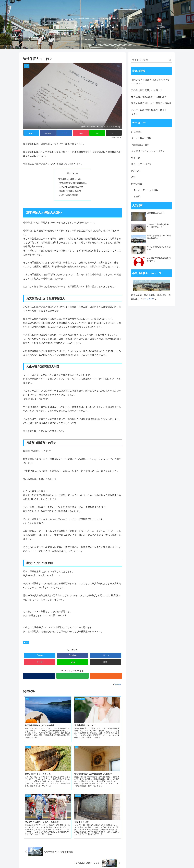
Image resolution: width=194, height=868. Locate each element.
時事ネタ (136, 158)
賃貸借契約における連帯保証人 (73, 183)
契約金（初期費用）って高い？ (147, 90)
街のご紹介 (137, 184)
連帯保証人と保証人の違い (70, 179)
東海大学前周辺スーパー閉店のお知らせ (151, 103)
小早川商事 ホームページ (38, 853)
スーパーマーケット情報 (146, 190)
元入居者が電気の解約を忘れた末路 (149, 97)
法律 (26, 643)
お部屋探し (137, 132)
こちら (148, 299)
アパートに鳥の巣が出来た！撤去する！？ (149, 112)
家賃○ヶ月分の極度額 (69, 195)
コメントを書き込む (73, 829)
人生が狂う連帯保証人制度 (71, 187)
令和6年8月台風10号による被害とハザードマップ (150, 82)
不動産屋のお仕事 (140, 145)
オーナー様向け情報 (141, 138)
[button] (170, 60)
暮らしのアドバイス (141, 164)
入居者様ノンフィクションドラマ (148, 151)
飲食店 (137, 196)
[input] (151, 60)
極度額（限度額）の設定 (70, 191)
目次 (69, 173)
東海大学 (136, 171)
